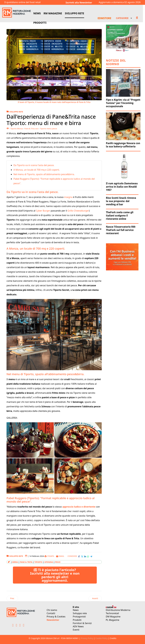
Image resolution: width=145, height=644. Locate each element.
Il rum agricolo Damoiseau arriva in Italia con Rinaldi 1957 (122, 187)
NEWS (37, 13)
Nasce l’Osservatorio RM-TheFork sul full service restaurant (121, 230)
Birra (15, 562)
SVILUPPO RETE (74, 13)
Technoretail (112, 613)
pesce (58, 562)
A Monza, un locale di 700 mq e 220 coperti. (37, 170)
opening (49, 562)
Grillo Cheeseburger (78, 211)
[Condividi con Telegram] (91, 556)
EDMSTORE (104, 18)
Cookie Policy (101, 638)
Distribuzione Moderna (118, 610)
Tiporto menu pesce (49, 129)
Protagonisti (79, 617)
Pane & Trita (26, 562)
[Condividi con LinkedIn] (85, 556)
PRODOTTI (40, 23)
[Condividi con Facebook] (79, 556)
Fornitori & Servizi (82, 623)
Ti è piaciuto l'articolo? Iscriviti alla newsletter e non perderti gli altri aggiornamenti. (55, 575)
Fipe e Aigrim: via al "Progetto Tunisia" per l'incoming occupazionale (124, 103)
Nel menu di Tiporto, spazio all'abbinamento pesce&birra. (44, 174)
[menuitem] (124, 18)
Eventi (76, 630)
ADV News (78, 626)
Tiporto (38, 562)
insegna (69, 197)
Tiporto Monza (17, 129)
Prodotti (77, 620)
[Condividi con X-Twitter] (82, 556)
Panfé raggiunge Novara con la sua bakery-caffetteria (123, 145)
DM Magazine (113, 617)
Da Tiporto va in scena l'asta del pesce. (34, 165)
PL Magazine (113, 620)
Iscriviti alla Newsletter (79, 3)
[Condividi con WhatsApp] (88, 556)
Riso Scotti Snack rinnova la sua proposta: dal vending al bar (121, 201)
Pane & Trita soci (31, 129)
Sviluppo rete (80, 613)
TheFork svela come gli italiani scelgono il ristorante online (120, 216)
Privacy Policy (87, 638)
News (76, 610)
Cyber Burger (43, 211)
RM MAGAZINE (53, 13)
